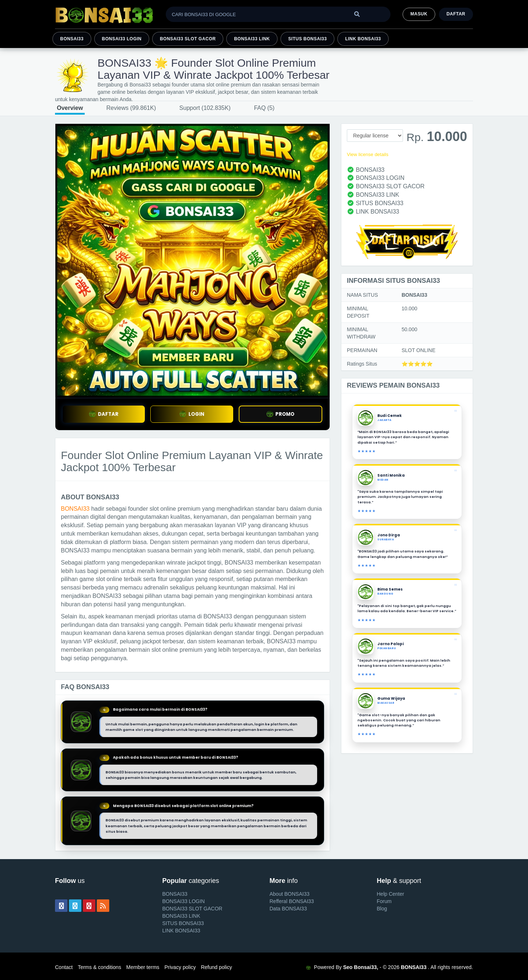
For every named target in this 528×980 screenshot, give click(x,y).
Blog (382, 909)
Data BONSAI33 (288, 909)
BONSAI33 (72, 39)
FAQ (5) (264, 108)
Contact (64, 967)
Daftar (456, 14)
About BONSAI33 (289, 894)
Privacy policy (180, 967)
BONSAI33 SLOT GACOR (188, 39)
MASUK (419, 14)
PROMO (280, 414)
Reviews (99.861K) (131, 108)
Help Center (391, 894)
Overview (70, 108)
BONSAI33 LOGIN (122, 39)
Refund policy (217, 967)
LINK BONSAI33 (363, 39)
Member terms (143, 967)
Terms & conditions (99, 967)
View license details (368, 154)
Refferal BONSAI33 (292, 901)
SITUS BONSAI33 (307, 39)
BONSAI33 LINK (252, 39)
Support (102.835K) (205, 108)
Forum (384, 901)
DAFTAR (104, 414)
